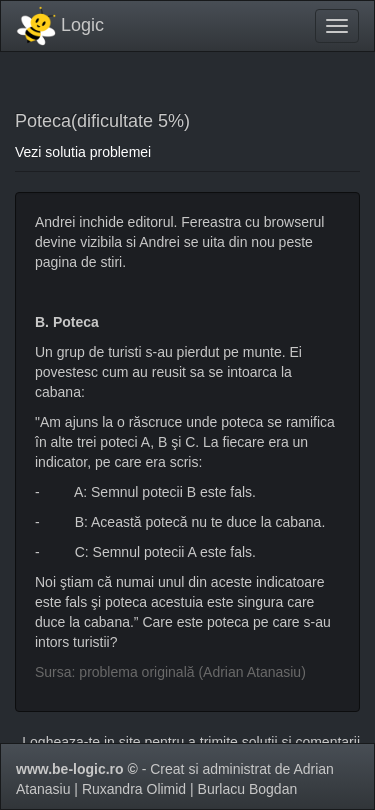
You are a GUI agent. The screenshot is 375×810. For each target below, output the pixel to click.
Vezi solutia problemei (83, 152)
